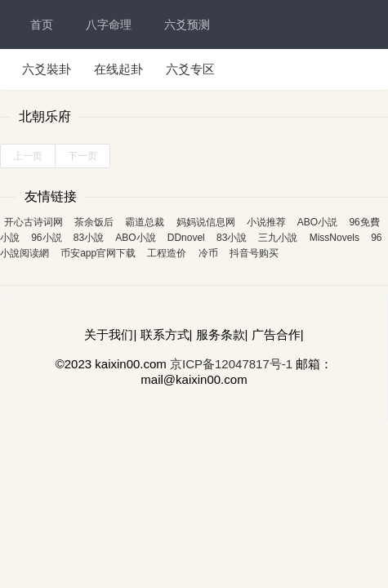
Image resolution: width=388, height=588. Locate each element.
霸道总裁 (145, 222)
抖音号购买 (254, 253)
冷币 (208, 253)
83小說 (89, 238)
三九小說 (278, 238)
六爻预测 (187, 24)
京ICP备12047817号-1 (231, 364)
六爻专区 (190, 69)
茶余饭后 (94, 222)
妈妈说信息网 (206, 222)
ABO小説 (317, 222)
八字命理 (109, 24)
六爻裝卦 (47, 69)
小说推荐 (266, 222)
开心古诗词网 (33, 222)
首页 (42, 24)
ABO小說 (135, 238)
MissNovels (334, 238)
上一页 (28, 156)
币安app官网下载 (98, 253)
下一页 (83, 156)
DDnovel (186, 238)
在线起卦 (118, 69)
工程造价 (167, 253)
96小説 (46, 238)
